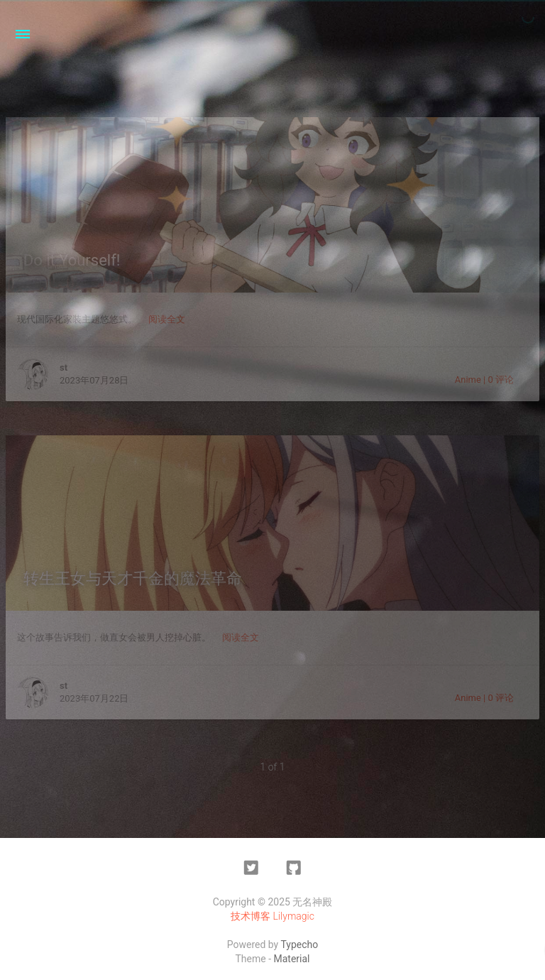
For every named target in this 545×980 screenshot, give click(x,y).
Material (292, 959)
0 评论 (501, 380)
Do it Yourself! (72, 260)
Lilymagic (294, 916)
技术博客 (251, 916)
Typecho (299, 944)
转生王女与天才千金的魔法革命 (133, 578)
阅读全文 (167, 319)
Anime (468, 380)
